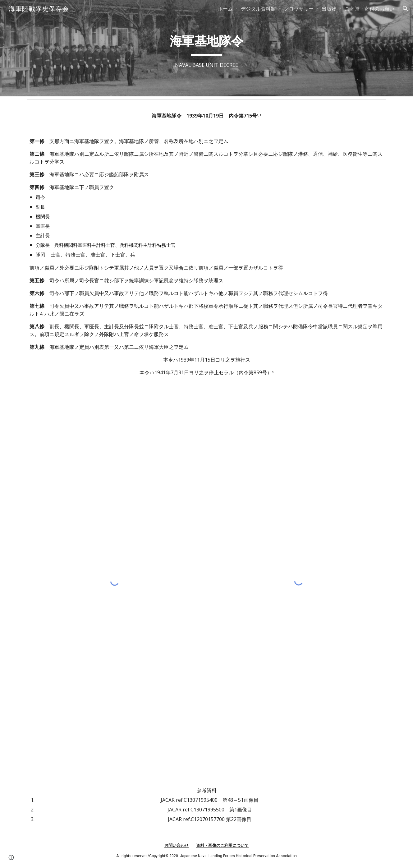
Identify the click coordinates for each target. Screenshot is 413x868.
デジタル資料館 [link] (258, 9)
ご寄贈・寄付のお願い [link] (369, 9)
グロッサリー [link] (299, 9)
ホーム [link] (225, 9)
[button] (406, 9)
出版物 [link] (329, 9)
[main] (206, 48)
